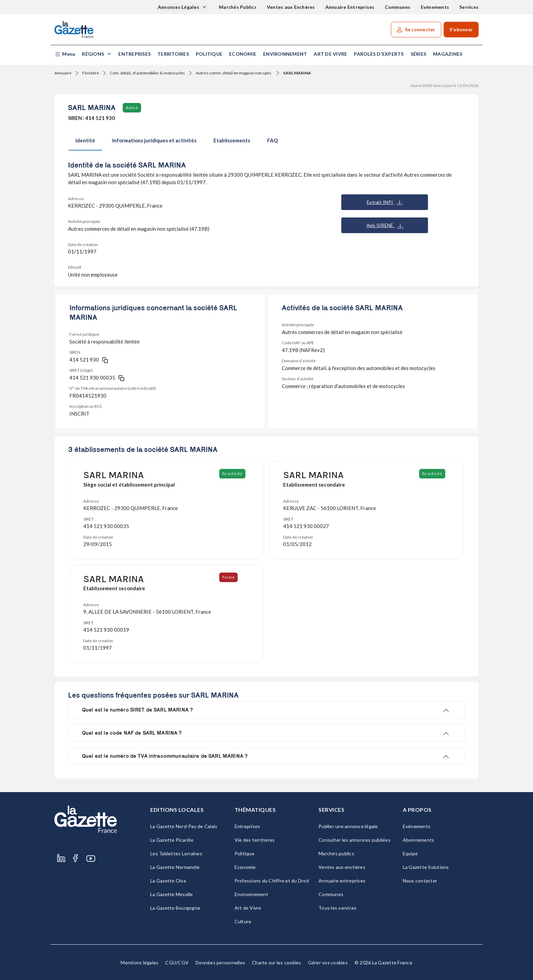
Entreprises (134, 54)
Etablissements (232, 140)
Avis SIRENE (385, 225)
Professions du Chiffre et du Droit (272, 881)
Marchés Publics (238, 7)
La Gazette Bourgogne (175, 908)
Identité (85, 140)
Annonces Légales (179, 7)
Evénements (435, 7)
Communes (398, 7)
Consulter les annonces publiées (355, 840)
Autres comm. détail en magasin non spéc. (234, 73)
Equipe (410, 853)
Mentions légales (140, 962)
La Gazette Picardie (172, 840)
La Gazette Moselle (172, 894)
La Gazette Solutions (426, 867)
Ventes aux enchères (342, 867)
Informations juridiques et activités (154, 140)
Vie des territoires (255, 840)
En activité (233, 474)
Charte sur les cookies (277, 962)
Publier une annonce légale (348, 826)
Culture (243, 921)
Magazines (448, 54)
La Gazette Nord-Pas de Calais (184, 826)
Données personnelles (220, 962)
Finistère (91, 73)
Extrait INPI (385, 202)
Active (132, 108)
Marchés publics (336, 853)
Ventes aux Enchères (291, 7)
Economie (243, 54)
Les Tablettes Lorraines (176, 853)
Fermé (229, 577)
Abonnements (419, 840)
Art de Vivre (330, 54)
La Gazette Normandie (175, 867)
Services (469, 7)
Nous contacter (420, 881)
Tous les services (338, 908)
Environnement (285, 54)
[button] (65, 54)
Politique (209, 54)
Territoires (173, 54)
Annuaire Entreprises (350, 7)
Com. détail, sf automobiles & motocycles (147, 73)
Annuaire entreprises (342, 881)
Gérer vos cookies (328, 962)
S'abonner (461, 29)
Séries (419, 54)
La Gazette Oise (168, 881)
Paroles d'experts (379, 54)
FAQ (272, 140)
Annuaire (63, 73)
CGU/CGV (177, 962)
